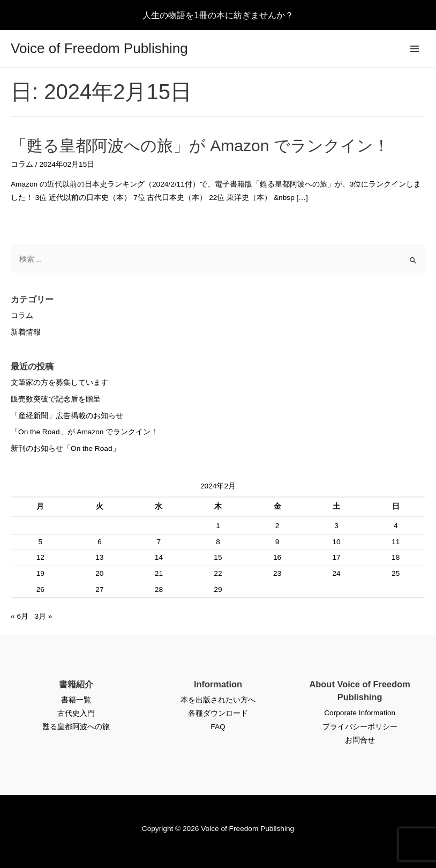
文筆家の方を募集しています (59, 383)
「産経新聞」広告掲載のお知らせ (67, 416)
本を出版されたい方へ (218, 700)
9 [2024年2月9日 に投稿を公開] (277, 542)
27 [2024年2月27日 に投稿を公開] (99, 589)
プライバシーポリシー (360, 727)
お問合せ (360, 740)
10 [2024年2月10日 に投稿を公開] (336, 542)
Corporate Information (360, 713)
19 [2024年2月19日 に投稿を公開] (40, 573)
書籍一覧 (76, 700)
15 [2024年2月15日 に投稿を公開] (218, 557)
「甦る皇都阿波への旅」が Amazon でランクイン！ (200, 146)
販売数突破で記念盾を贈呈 (56, 399)
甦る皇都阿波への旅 (76, 727)
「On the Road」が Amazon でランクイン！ (84, 432)
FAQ (218, 727)
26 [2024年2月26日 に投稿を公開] (40, 589)
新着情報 (26, 332)
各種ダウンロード (218, 713)
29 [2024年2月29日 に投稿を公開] (218, 589)
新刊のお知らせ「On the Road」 (65, 448)
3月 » (43, 616)
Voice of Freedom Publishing (99, 48)
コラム (22, 164)
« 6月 (20, 616)
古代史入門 (76, 713)
